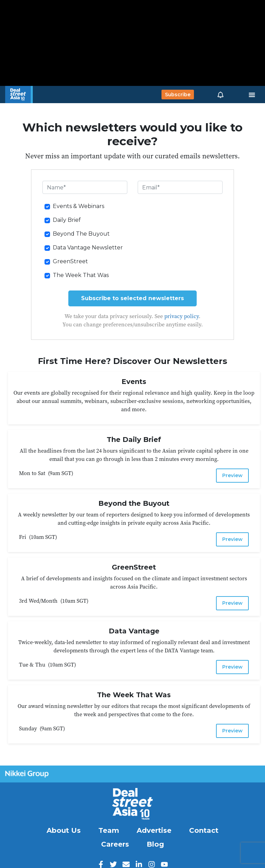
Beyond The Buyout (81, 234)
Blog (155, 844)
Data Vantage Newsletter (88, 248)
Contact (204, 830)
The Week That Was (81, 275)
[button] (220, 95)
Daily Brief (67, 220)
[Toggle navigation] (252, 95)
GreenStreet (70, 261)
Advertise (154, 830)
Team (109, 830)
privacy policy (181, 316)
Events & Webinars (78, 206)
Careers (115, 844)
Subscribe (178, 95)
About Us (64, 830)
